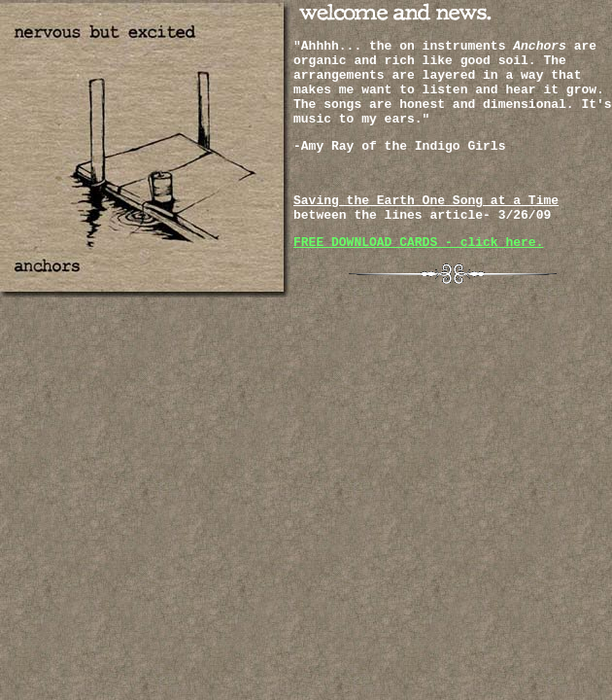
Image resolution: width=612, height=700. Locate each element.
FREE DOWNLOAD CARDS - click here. (418, 243)
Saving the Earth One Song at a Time (426, 201)
